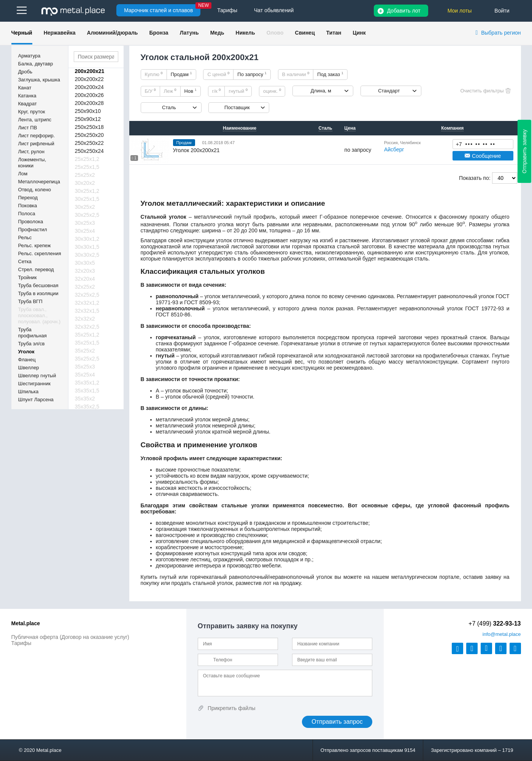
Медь (217, 33)
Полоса (27, 214)
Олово (275, 33)
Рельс (25, 238)
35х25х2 (85, 351)
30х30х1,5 (87, 247)
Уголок (26, 352)
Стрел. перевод (36, 269)
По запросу (252, 74)
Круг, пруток (32, 112)
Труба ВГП (30, 301)
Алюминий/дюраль (112, 33)
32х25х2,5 (87, 295)
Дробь (25, 72)
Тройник (28, 277)
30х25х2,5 (87, 215)
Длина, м (321, 91)
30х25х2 (85, 207)
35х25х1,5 (87, 343)
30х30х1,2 (87, 239)
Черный (22, 33)
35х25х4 (85, 375)
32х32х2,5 (87, 327)
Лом (23, 174)
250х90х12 (88, 119)
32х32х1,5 (87, 311)
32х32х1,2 (87, 303)
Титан (334, 33)
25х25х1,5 (87, 167)
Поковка (28, 206)
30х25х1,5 (87, 199)
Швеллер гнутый (37, 376)
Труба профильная (33, 333)
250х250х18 (89, 127)
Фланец (27, 360)
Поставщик (237, 107)
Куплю (154, 74)
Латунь (189, 33)
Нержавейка (60, 33)
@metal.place (502, 634)
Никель (245, 33)
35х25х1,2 (87, 335)
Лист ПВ (28, 128)
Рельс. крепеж (35, 245)
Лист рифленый (36, 144)
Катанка (27, 96)
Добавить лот (404, 11)
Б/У (150, 91)
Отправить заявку (524, 151)
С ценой (218, 74)
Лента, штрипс (35, 120)
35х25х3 (85, 367)
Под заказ (330, 74)
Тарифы (21, 643)
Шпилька (29, 392)
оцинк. (272, 91)
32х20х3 (85, 271)
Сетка (25, 261)
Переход (28, 198)
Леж (170, 91)
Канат (25, 88)
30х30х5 (85, 263)
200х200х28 (89, 103)
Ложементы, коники (32, 163)
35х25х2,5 (87, 359)
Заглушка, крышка (39, 80)
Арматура (29, 56)
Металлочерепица (39, 182)
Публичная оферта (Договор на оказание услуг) (70, 637)
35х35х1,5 (87, 391)
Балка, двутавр (36, 64)
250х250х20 (89, 135)
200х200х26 (89, 95)
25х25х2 (85, 175)
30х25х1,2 (87, 191)
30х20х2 (85, 183)
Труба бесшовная (38, 285)
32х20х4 (85, 279)
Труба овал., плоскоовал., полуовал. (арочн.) (40, 315)
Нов (191, 91)
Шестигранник (34, 384)
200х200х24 (89, 87)
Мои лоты (460, 11)
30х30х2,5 (87, 255)
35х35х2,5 (87, 407)
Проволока (31, 222)
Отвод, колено (35, 190)
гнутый (238, 91)
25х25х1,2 (87, 159)
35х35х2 (85, 399)
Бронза (159, 33)
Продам (181, 74)
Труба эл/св (32, 344)
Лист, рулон (31, 152)
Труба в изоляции (38, 293)
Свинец (305, 33)
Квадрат (28, 104)
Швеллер (29, 368)
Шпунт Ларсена (36, 400)
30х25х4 (85, 231)
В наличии (296, 74)
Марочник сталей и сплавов (158, 10)
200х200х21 (90, 71)
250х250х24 (89, 151)
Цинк (359, 33)
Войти (502, 11)
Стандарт (389, 91)
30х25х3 (85, 223)
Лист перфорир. (37, 136)
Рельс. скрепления (40, 253)
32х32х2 (85, 319)
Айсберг (394, 149)
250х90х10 (88, 111)
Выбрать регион (501, 33)
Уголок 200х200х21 (196, 150)
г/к (217, 91)
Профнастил (33, 230)
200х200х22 (89, 79)
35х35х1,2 (87, 383)
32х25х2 (85, 287)
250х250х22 (89, 143)
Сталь (169, 107)
